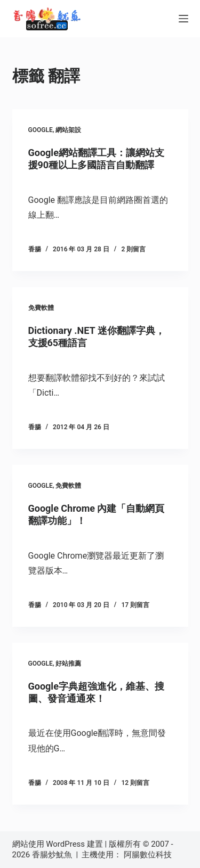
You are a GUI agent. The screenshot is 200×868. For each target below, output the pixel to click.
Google (41, 130)
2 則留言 (133, 249)
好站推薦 (68, 664)
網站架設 (68, 130)
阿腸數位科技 (149, 855)
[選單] (183, 19)
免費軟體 (41, 308)
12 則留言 (135, 783)
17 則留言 (135, 605)
